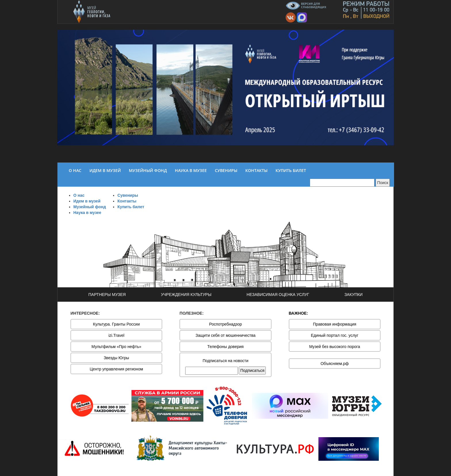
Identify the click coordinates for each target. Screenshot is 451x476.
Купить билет (131, 207)
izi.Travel (116, 335)
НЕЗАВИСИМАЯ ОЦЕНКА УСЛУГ (278, 295)
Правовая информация (335, 324)
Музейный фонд (90, 207)
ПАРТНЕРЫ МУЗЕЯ (107, 295)
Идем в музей (87, 201)
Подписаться (252, 370)
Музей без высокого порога (335, 347)
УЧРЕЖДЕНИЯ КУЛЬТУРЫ (186, 295)
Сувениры (128, 195)
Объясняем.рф (335, 364)
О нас (79, 195)
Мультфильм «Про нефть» (116, 347)
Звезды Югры (116, 358)
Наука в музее (87, 213)
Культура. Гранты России (116, 324)
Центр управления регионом (116, 369)
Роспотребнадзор (225, 324)
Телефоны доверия (225, 347)
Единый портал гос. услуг (335, 335)
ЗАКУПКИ (353, 295)
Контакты (127, 201)
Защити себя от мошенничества (226, 335)
